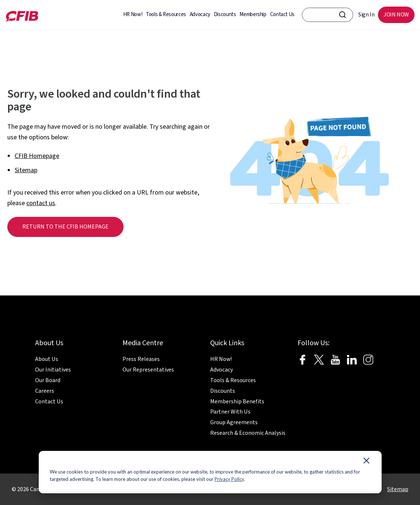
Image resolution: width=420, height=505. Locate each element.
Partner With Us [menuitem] (230, 412)
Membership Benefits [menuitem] (237, 402)
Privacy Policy (229, 479)
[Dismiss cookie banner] (366, 462)
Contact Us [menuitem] (282, 14)
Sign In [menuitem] (366, 15)
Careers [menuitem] (45, 391)
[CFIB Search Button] (343, 15)
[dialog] (210, 472)
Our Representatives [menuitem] (148, 370)
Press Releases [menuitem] (141, 359)
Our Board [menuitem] (48, 380)
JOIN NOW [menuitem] (396, 15)
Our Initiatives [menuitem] (53, 370)
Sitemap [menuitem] (398, 489)
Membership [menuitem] (253, 14)
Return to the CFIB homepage (65, 227)
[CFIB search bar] (328, 15)
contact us (41, 203)
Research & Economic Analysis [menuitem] (248, 433)
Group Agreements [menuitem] (234, 422)
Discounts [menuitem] (225, 14)
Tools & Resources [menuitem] (166, 14)
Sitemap (26, 170)
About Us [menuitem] (47, 359)
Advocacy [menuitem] (200, 14)
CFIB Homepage (37, 156)
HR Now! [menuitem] (133, 14)
